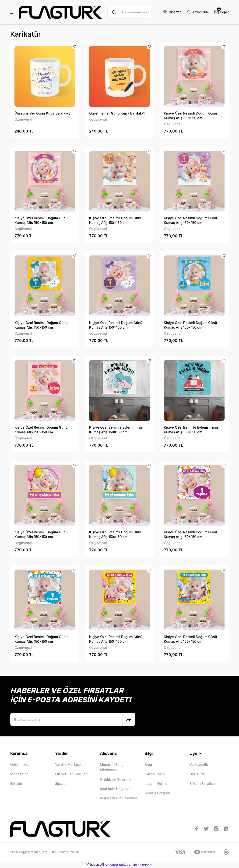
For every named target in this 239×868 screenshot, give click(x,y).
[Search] (129, 12)
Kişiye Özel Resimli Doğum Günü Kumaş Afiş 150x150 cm (190, 116)
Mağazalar (19, 774)
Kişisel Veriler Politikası (119, 798)
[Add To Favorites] (74, 47)
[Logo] (60, 12)
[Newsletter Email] (73, 719)
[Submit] (129, 719)
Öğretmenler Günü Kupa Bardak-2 (43, 113)
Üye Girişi (198, 774)
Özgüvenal (23, 119)
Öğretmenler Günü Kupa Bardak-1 (117, 113)
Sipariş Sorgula (157, 793)
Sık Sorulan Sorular (71, 774)
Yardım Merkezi (68, 765)
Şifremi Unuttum (203, 784)
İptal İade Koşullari (115, 789)
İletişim (16, 784)
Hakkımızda (20, 765)
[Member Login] (171, 12)
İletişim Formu (156, 784)
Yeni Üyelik (199, 765)
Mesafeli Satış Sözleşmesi (112, 767)
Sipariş (61, 784)
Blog (148, 765)
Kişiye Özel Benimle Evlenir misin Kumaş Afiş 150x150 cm (116, 430)
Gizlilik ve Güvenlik (116, 779)
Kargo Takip (155, 774)
